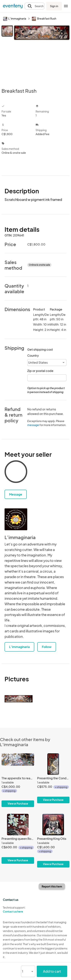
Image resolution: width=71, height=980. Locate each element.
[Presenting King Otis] (53, 841)
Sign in (54, 6)
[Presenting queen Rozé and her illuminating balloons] (18, 839)
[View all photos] (42, 54)
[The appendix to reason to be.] (18, 780)
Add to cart (52, 971)
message (33, 425)
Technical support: (18, 910)
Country (33, 355)
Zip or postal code (40, 371)
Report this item (52, 886)
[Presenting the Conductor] (53, 778)
